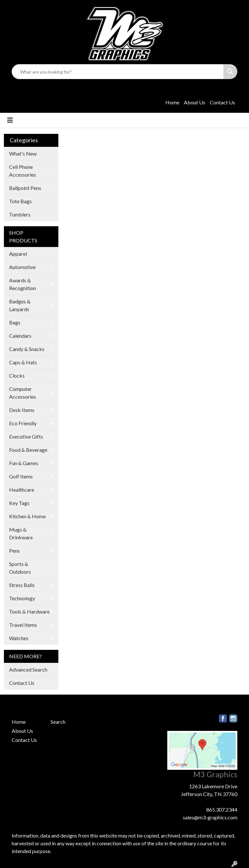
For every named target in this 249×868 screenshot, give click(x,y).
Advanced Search (28, 669)
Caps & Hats (23, 362)
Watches (19, 638)
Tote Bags (20, 201)
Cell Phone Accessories (23, 171)
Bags (15, 322)
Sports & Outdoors (20, 568)
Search (58, 722)
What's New (23, 153)
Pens (14, 551)
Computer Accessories (23, 393)
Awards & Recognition (23, 284)
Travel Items (23, 625)
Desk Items (22, 410)
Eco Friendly (23, 423)
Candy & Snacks (27, 349)
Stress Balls (22, 585)
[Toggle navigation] (10, 120)
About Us (195, 102)
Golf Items (21, 476)
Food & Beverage (28, 450)
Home (172, 102)
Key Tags (19, 503)
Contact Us (222, 102)
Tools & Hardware (29, 611)
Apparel (18, 254)
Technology (22, 598)
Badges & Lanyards (20, 305)
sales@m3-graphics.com (144, 86)
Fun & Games (24, 463)
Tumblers (20, 214)
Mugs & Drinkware (21, 533)
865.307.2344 (97, 86)
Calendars (20, 336)
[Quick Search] (118, 72)
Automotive (22, 267)
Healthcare (22, 490)
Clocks (17, 375)
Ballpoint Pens (25, 188)
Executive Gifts (26, 436)
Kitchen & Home (27, 516)
